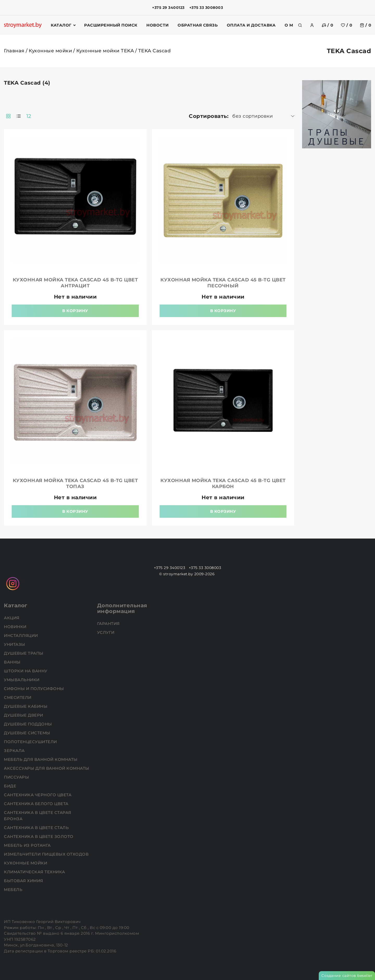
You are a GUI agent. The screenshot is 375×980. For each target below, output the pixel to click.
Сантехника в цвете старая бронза (38, 816)
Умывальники (22, 680)
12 (29, 116)
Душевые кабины (26, 706)
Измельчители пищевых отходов (47, 854)
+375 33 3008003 (206, 8)
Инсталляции (21, 636)
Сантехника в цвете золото (39, 836)
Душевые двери (24, 715)
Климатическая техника (35, 872)
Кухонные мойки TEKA (105, 51)
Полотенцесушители (31, 742)
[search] (300, 25)
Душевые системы (28, 733)
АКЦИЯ (12, 618)
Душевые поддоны (29, 724)
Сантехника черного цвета (38, 795)
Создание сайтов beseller (347, 976)
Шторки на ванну (26, 671)
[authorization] (312, 25)
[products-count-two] (8, 116)
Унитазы (15, 644)
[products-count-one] (18, 116)
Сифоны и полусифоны (35, 689)
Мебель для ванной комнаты (41, 759)
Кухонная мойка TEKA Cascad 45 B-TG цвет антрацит (75, 283)
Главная (14, 51)
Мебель (14, 890)
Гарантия (109, 624)
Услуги (107, 632)
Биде (11, 786)
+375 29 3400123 (168, 8)
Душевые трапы (24, 653)
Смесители (18, 697)
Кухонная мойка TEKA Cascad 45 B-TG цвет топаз (75, 483)
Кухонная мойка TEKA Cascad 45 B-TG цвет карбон (223, 483)
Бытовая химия (24, 881)
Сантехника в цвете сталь (37, 828)
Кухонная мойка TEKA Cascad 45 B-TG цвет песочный (223, 283)
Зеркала (15, 751)
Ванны (13, 662)
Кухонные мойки (50, 51)
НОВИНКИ (16, 627)
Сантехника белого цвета (37, 804)
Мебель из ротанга (28, 845)
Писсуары (17, 777)
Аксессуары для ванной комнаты (47, 768)
